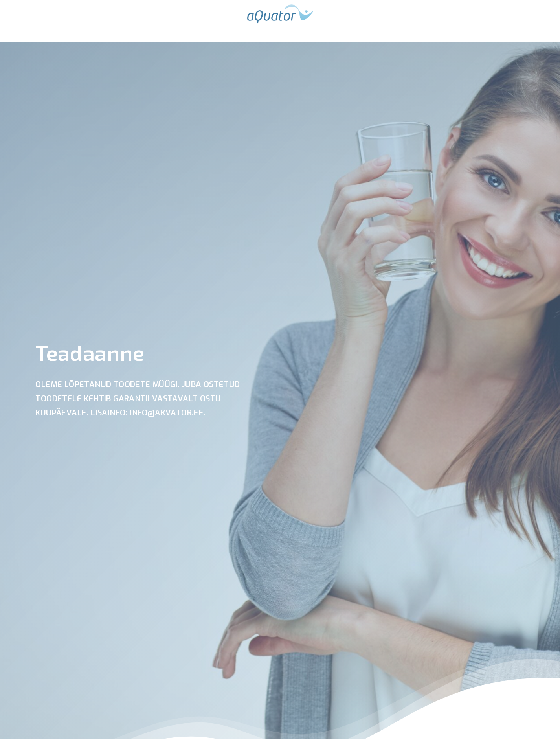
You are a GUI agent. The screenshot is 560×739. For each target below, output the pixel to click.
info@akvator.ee (167, 413)
